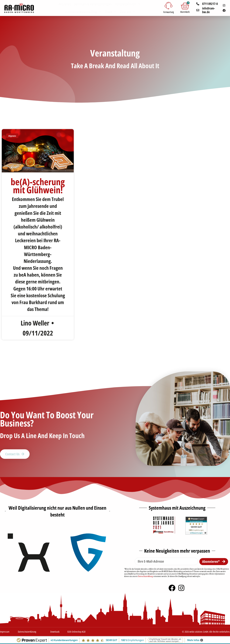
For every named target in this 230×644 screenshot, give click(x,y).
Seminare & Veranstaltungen (93, 4)
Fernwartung (169, 12)
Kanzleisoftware (128, 4)
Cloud (110, 12)
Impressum (5, 632)
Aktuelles (65, 4)
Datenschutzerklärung (145, 576)
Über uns (127, 12)
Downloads (55, 632)
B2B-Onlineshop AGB (76, 632)
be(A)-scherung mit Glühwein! (38, 186)
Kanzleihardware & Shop (83, 12)
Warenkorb (185, 12)
